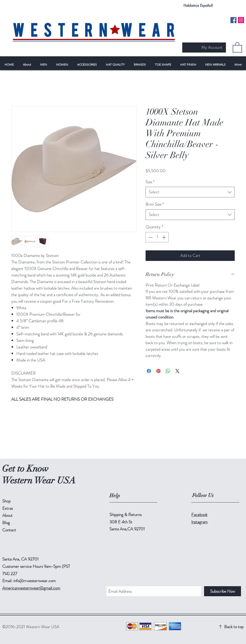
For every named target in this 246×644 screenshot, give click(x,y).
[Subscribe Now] (223, 591)
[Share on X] (177, 371)
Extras (8, 508)
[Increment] (164, 237)
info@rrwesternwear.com (35, 581)
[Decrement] (150, 237)
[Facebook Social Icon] (233, 20)
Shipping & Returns (126, 515)
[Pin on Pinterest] (158, 371)
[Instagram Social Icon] (241, 20)
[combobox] (190, 192)
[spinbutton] (157, 237)
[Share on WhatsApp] (168, 371)
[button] (237, 47)
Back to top (234, 627)
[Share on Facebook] (149, 371)
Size (150, 182)
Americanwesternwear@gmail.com (31, 588)
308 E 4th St (121, 522)
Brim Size (155, 204)
